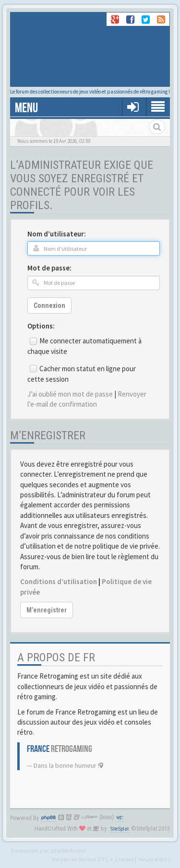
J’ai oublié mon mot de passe (70, 394)
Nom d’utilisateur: (57, 234)
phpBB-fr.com (69, 850)
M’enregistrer (47, 610)
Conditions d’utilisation (59, 581)
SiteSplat (120, 829)
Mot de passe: (49, 268)
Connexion (49, 305)
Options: (41, 326)
